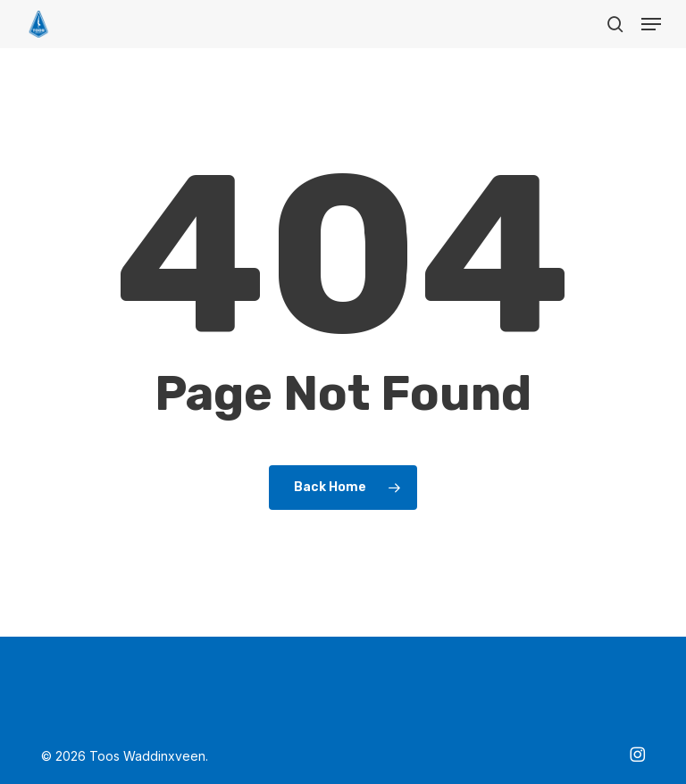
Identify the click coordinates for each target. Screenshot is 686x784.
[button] (651, 24)
